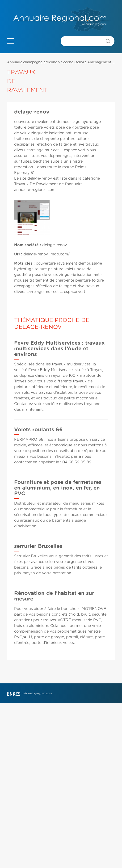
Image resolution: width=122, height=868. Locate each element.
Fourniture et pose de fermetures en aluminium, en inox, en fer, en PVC (58, 488)
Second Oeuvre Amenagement (86, 62)
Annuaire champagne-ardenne (32, 62)
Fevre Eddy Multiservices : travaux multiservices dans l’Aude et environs (59, 349)
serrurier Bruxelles (38, 546)
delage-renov (40, 178)
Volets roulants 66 (38, 430)
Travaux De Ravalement (36, 184)
